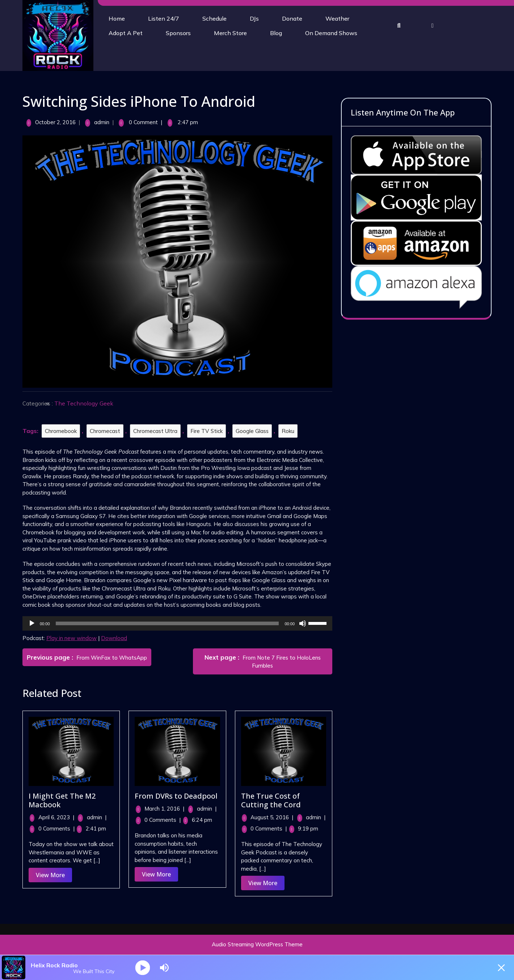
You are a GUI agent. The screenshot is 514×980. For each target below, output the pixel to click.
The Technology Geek (86, 403)
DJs (254, 18)
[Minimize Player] (501, 968)
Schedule (214, 18)
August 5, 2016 (274, 817)
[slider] (169, 623)
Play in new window (73, 638)
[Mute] (304, 623)
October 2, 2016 (57, 122)
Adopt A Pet (126, 33)
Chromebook (63, 431)
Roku (290, 431)
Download (116, 638)
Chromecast (107, 431)
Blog (276, 33)
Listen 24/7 (164, 18)
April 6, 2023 (58, 817)
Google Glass (254, 431)
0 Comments (58, 828)
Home (117, 18)
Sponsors (178, 33)
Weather (337, 18)
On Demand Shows (331, 33)
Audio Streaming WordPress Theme (257, 944)
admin (103, 122)
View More (56, 876)
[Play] (34, 623)
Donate (292, 18)
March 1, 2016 (166, 809)
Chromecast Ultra (157, 431)
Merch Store (230, 33)
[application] (179, 623)
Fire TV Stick (208, 431)
